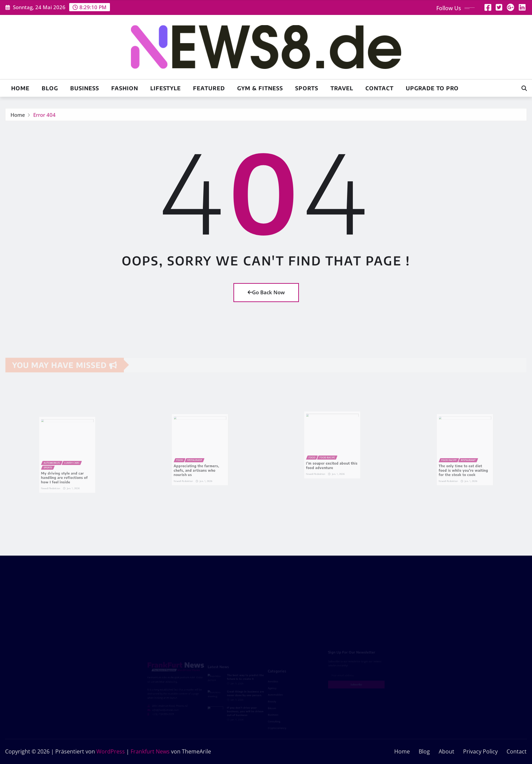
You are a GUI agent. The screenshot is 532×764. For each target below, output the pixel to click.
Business (85, 88)
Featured (209, 88)
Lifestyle (166, 88)
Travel (342, 88)
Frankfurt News (150, 751)
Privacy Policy (480, 751)
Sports (307, 88)
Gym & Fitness (260, 88)
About (446, 751)
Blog (50, 88)
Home (20, 88)
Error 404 (44, 116)
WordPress (111, 751)
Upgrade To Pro (432, 88)
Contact (379, 88)
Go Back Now (266, 292)
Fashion (125, 88)
